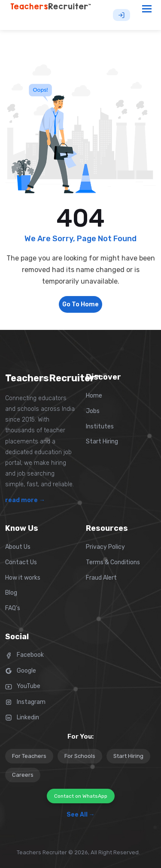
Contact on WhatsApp (81, 796)
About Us (18, 547)
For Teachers (29, 756)
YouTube (23, 686)
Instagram (25, 702)
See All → (81, 815)
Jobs (93, 411)
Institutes (100, 427)
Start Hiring (102, 441)
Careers (23, 775)
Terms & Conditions (113, 562)
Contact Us (21, 562)
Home (94, 396)
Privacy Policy (105, 547)
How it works (23, 578)
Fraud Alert (101, 578)
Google (21, 671)
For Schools (80, 756)
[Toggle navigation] (147, 9)
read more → (25, 500)
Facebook (24, 655)
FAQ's (13, 608)
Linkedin (22, 717)
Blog (11, 593)
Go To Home (80, 304)
